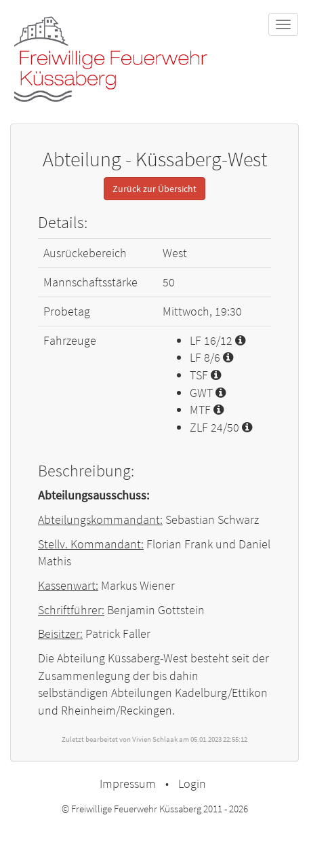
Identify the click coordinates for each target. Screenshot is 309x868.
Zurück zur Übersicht (154, 189)
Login (192, 784)
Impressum (128, 784)
